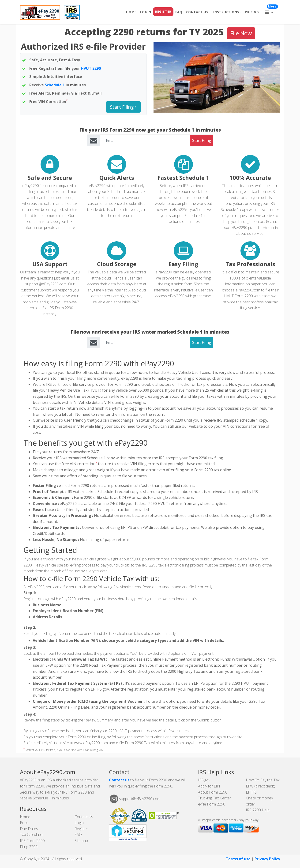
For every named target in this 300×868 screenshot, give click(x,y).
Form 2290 (244, 296)
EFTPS (251, 792)
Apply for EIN (209, 786)
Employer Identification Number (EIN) (68, 611)
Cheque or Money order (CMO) (61, 701)
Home (131, 12)
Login (146, 12)
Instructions (226, 12)
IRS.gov (204, 780)
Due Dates (29, 829)
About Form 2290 (213, 792)
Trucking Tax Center (215, 798)
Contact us (119, 780)
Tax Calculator (32, 835)
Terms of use (238, 859)
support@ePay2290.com (46, 284)
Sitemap (81, 841)
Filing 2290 (29, 847)
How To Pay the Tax (263, 780)
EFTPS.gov (100, 689)
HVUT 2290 (91, 68)
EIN (73, 402)
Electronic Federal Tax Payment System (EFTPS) (77, 683)
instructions (155, 737)
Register (163, 11)
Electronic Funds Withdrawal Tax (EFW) (69, 659)
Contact (119, 772)
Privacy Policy (267, 859)
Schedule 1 (55, 85)
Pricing (252, 12)
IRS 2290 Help (258, 810)
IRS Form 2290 (32, 841)
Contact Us (197, 12)
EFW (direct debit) (261, 786)
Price (24, 823)
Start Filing (123, 107)
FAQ (179, 12)
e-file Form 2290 (212, 804)
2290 (153, 504)
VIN (42, 102)
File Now (241, 33)
